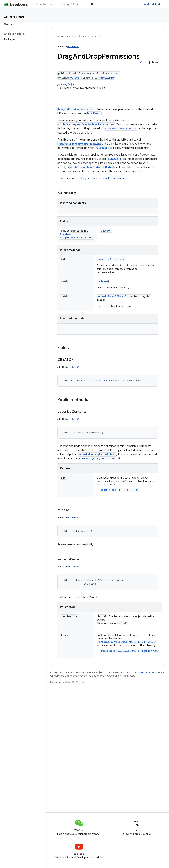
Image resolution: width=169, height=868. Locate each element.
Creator (65, 234)
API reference (15, 17)
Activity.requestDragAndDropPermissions (86, 124)
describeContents (109, 259)
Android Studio (153, 4)
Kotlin (143, 63)
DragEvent (94, 113)
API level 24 (73, 46)
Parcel (122, 296)
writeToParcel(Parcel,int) (97, 454)
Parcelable (106, 78)
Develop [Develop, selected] (96, 4)
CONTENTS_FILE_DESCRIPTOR (97, 458)
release (103, 281)
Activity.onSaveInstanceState (91, 167)
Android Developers (67, 36)
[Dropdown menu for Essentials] (53, 4)
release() (102, 148)
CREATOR (106, 231)
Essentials (42, 4)
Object (75, 78)
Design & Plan (70, 4)
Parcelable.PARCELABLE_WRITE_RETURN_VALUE (126, 642)
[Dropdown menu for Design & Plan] (82, 4)
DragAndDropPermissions (75, 109)
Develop (86, 36)
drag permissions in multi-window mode (105, 178)
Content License (146, 672)
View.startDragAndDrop (120, 129)
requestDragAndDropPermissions (80, 144)
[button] (22, 39)
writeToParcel (107, 296)
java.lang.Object (66, 84)
